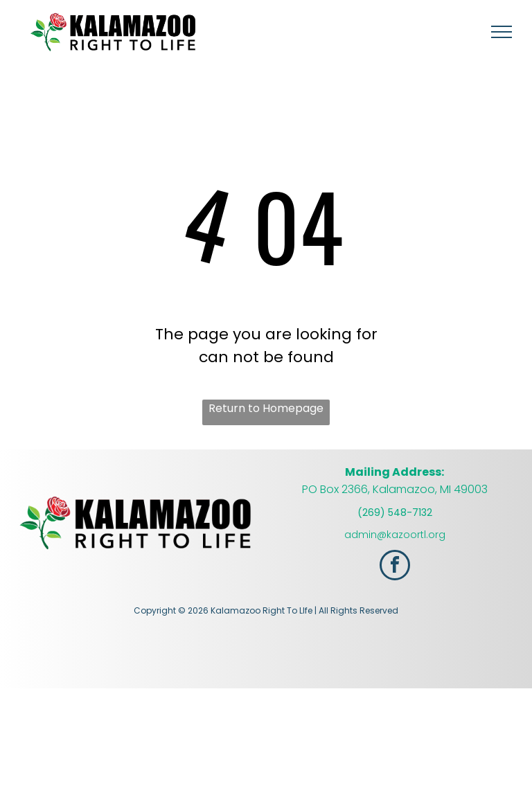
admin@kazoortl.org (395, 535)
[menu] (502, 32)
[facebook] (395, 567)
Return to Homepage (266, 408)
